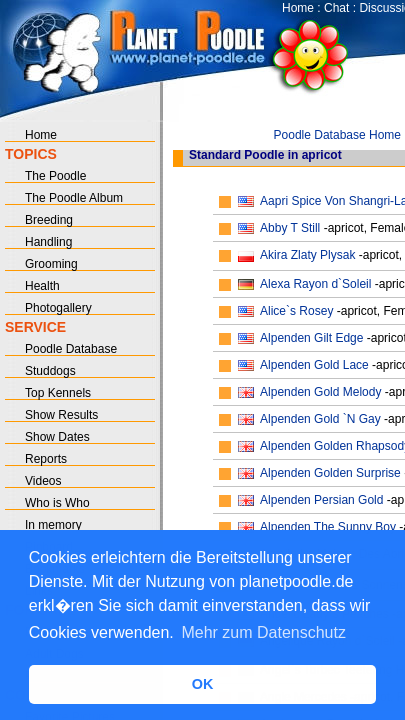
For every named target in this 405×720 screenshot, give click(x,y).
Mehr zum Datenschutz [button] (263, 632)
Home (298, 8)
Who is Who (57, 503)
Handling (48, 242)
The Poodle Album (74, 198)
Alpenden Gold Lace (314, 365)
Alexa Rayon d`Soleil (315, 284)
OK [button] (203, 684)
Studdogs (50, 371)
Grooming (51, 264)
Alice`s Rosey (296, 311)
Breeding (49, 220)
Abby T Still (290, 228)
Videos (43, 481)
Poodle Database (71, 349)
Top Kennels (58, 393)
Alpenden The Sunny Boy (328, 527)
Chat (336, 8)
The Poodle (55, 176)
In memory (53, 525)
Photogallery (58, 308)
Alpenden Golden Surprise (330, 473)
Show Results (61, 415)
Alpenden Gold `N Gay (320, 419)
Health (42, 286)
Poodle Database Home (337, 135)
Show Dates (57, 437)
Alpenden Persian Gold (321, 500)
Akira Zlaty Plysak (307, 255)
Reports (46, 459)
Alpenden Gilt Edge (311, 338)
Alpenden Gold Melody (320, 392)
